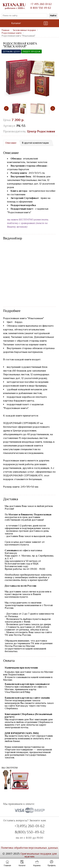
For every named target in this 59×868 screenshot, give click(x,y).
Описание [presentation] (11, 143)
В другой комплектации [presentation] (35, 143)
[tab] (11, 143)
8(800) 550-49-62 (30, 832)
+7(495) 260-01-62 (29, 826)
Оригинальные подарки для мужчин (38, 855)
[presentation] (6, 108)
